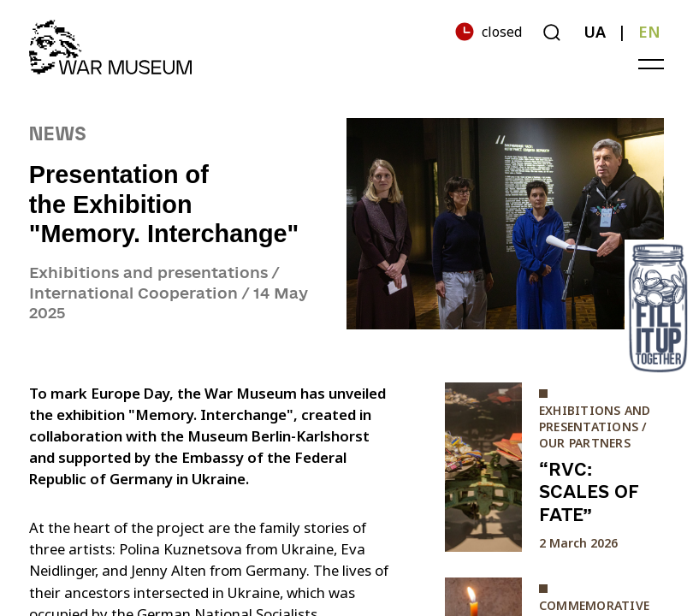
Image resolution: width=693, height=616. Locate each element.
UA (595, 32)
